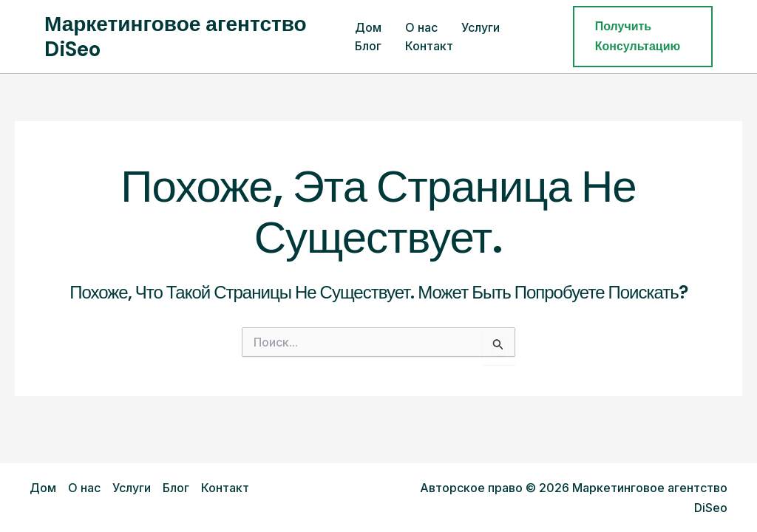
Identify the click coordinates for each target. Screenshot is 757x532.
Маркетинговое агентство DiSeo (176, 37)
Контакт (429, 46)
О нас (421, 27)
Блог (368, 46)
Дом (368, 27)
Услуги (481, 27)
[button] (643, 37)
